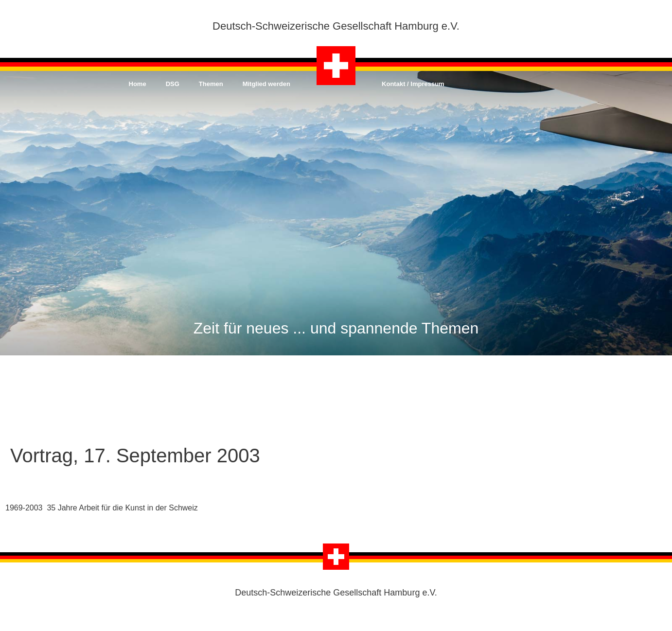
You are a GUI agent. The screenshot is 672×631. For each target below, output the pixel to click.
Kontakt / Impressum (413, 84)
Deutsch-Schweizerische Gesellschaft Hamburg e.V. (336, 26)
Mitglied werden (266, 84)
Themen (211, 84)
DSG (173, 84)
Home (138, 84)
